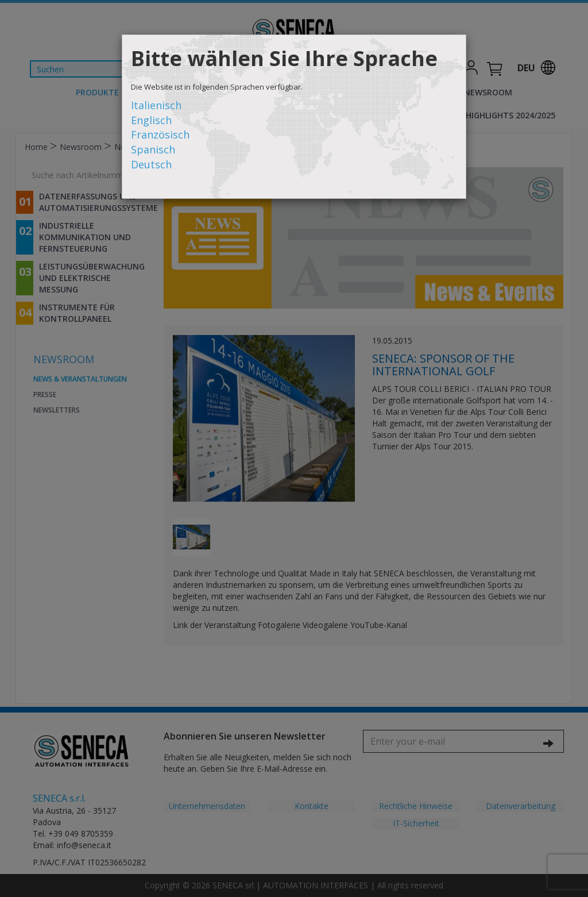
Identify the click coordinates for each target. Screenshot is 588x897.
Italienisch (156, 105)
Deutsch (151, 164)
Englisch (151, 120)
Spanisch (153, 149)
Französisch (160, 134)
